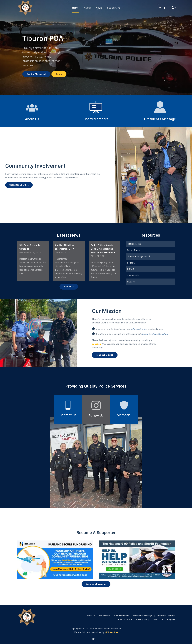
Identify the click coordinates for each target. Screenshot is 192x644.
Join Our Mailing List (36, 74)
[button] (87, 8)
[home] (25, 8)
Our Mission (105, 616)
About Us (91, 616)
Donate (59, 74)
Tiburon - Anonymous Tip (139, 256)
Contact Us (158, 619)
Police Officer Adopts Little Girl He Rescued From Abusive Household (104, 249)
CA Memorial (133, 275)
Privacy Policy (143, 619)
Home (75, 8)
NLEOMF (131, 282)
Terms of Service (124, 619)
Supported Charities (19, 185)
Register (171, 619)
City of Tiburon (134, 250)
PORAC (130, 269)
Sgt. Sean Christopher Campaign (30, 247)
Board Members (122, 616)
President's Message (143, 616)
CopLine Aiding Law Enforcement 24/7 (65, 247)
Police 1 (131, 263)
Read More (69, 287)
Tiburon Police (134, 244)
